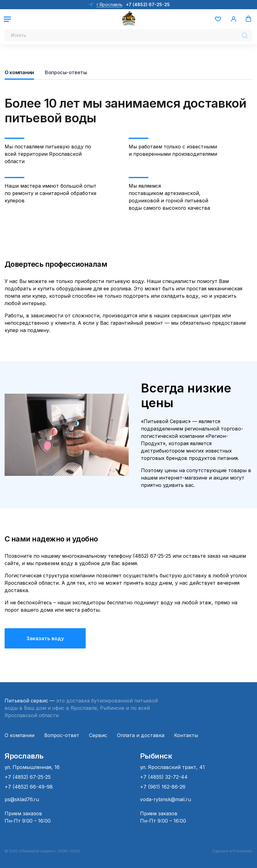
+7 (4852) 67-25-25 (148, 4)
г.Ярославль (109, 4)
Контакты (186, 735)
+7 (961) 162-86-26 (163, 787)
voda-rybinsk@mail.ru (165, 799)
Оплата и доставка (141, 735)
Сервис (98, 735)
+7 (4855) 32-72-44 (164, 777)
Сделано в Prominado (232, 851)
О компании (19, 72)
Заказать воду (45, 638)
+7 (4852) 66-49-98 (29, 787)
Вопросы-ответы (66, 72)
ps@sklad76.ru (22, 799)
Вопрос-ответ (62, 735)
